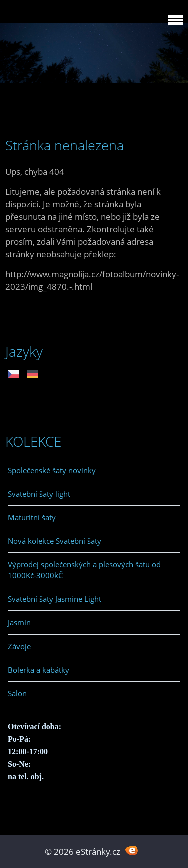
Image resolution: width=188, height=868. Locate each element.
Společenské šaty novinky (52, 470)
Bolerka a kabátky (38, 670)
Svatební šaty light (39, 494)
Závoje (19, 646)
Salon (17, 693)
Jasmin (19, 622)
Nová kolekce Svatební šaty (54, 541)
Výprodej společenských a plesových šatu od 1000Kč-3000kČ (84, 570)
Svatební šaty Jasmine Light (54, 599)
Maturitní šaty (32, 517)
